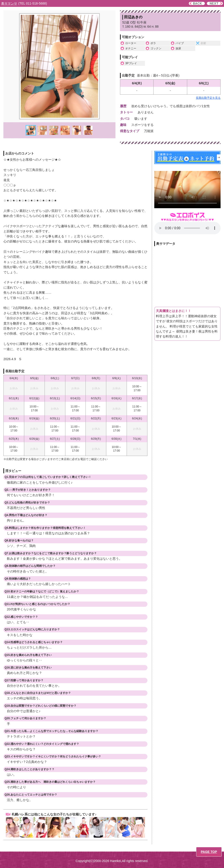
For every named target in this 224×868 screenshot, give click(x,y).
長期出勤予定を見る (208, 98)
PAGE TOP (209, 852)
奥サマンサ (9, 3)
